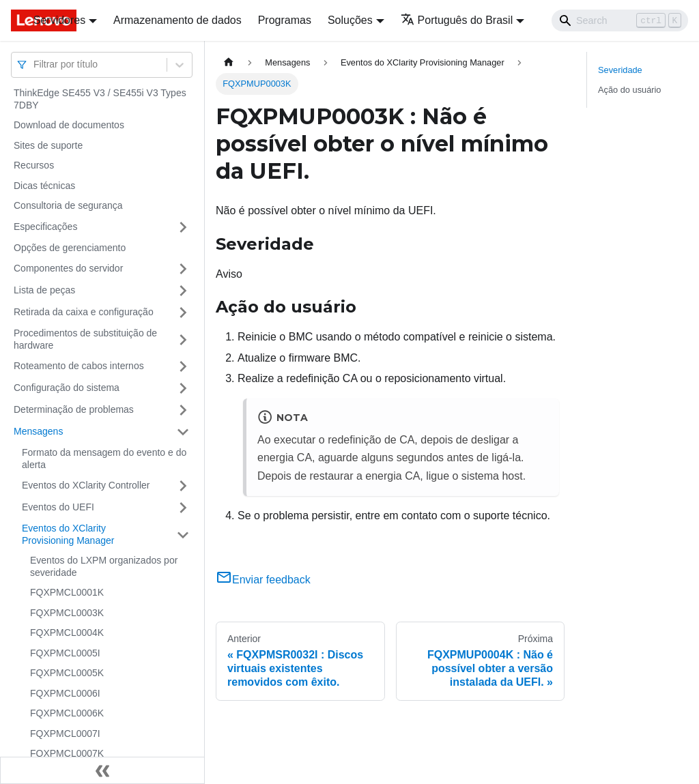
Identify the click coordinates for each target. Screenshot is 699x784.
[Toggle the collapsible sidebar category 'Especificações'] (183, 227)
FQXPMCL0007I (65, 734)
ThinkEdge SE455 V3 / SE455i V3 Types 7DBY (100, 99)
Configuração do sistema (67, 388)
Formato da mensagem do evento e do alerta (104, 459)
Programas (285, 20)
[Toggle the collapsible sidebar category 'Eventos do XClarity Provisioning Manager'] (183, 535)
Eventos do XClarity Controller (86, 485)
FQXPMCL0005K (67, 673)
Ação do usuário (629, 90)
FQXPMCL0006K (67, 713)
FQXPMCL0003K (67, 613)
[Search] (620, 20)
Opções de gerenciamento (70, 248)
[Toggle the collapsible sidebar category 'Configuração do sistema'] (183, 388)
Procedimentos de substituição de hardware (85, 339)
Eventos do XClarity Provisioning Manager (68, 534)
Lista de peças (44, 290)
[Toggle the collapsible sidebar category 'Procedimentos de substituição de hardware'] (183, 339)
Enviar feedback (263, 580)
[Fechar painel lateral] (102, 770)
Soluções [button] (350, 20)
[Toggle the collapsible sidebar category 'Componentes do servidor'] (183, 269)
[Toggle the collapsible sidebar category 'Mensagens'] (183, 432)
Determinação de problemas (74, 409)
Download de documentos (69, 125)
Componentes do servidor (68, 268)
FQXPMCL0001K (67, 592)
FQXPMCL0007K (67, 753)
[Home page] (229, 62)
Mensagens (38, 431)
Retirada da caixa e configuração (84, 312)
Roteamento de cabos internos (79, 366)
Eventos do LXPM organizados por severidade (104, 566)
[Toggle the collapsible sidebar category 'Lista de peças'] (183, 291)
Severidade (620, 70)
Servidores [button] (59, 20)
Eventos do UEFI (58, 507)
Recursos (34, 165)
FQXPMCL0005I (65, 653)
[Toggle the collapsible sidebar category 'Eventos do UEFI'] (183, 508)
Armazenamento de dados (177, 20)
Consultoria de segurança (68, 205)
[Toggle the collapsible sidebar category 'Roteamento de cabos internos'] (183, 366)
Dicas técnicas (44, 186)
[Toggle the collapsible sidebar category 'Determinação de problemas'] (183, 410)
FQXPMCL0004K (67, 633)
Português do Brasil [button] (457, 20)
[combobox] (35, 64)
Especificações (45, 227)
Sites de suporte (48, 145)
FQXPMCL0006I (65, 693)
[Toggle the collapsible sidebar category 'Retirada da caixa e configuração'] (183, 313)
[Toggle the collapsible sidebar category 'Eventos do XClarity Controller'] (183, 486)
